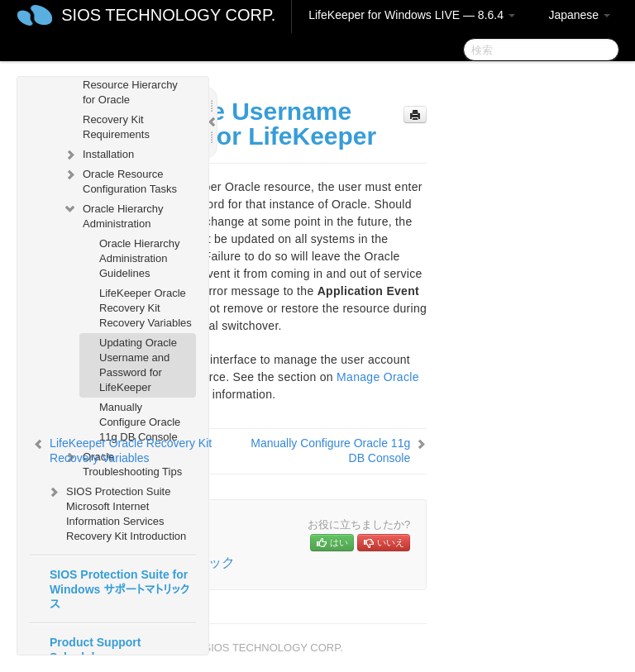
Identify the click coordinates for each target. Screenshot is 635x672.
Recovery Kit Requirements (116, 127)
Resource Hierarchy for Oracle (130, 92)
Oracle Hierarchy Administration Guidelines (140, 258)
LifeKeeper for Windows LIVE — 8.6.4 (412, 15)
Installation (98, 155)
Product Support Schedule (95, 650)
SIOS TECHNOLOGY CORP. (168, 15)
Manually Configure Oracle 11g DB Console (140, 422)
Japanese (579, 15)
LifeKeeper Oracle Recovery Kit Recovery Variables (146, 308)
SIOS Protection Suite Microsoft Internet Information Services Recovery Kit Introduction (116, 512)
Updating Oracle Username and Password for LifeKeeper (138, 365)
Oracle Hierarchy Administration (113, 214)
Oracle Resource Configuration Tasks (120, 180)
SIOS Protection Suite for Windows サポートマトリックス (119, 589)
